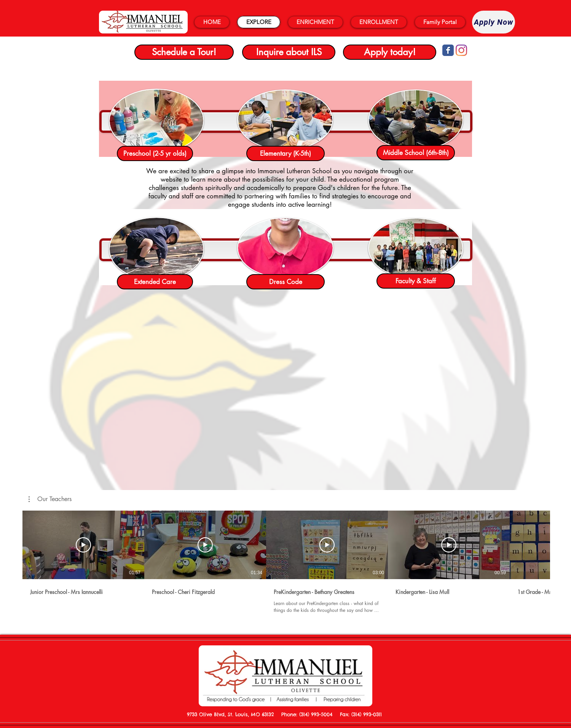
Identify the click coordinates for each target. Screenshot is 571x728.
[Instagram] (461, 50)
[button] (50, 499)
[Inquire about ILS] (289, 52)
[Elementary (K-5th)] (285, 153)
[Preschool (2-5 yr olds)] (155, 153)
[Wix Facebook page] (448, 50)
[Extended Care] (155, 282)
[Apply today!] (390, 52)
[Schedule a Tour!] (184, 52)
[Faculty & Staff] (416, 281)
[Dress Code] (285, 282)
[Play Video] (83, 545)
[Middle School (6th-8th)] (416, 153)
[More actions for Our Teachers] (50, 499)
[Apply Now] (494, 22)
